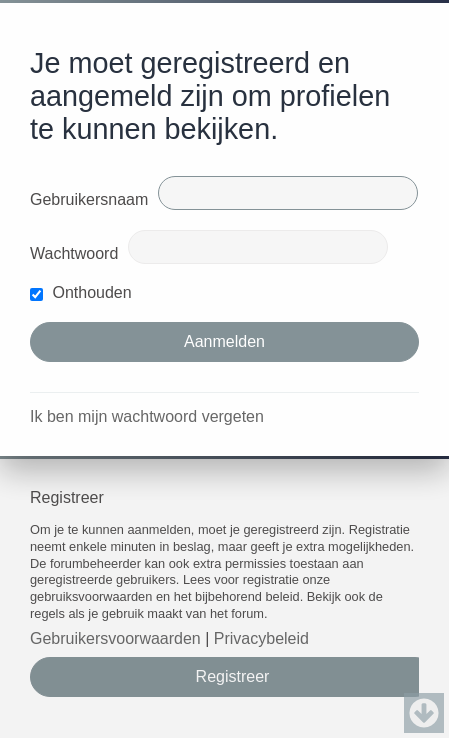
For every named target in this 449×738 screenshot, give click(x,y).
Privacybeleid (261, 638)
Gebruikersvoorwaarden (115, 638)
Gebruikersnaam (89, 199)
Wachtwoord (74, 253)
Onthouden (81, 292)
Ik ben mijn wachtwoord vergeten (147, 416)
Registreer (233, 676)
